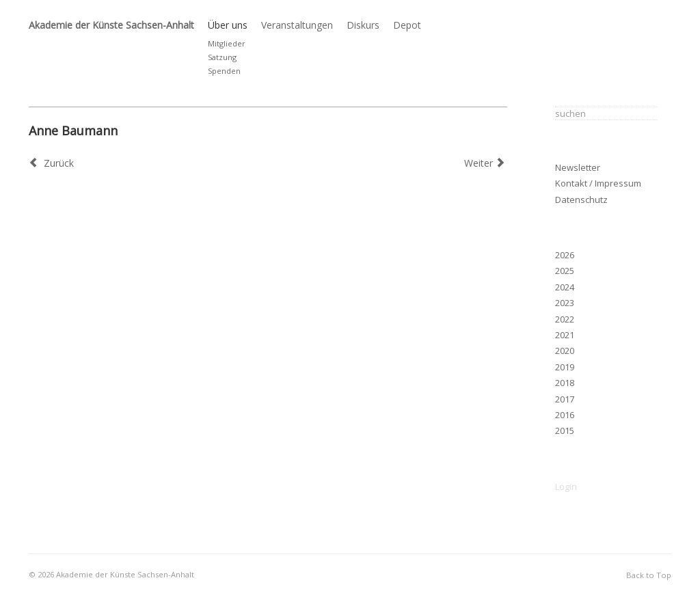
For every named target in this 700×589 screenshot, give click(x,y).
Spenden (224, 71)
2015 (565, 430)
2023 (565, 303)
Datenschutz (581, 200)
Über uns (228, 25)
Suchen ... (555, 105)
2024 (565, 287)
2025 (565, 271)
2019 (565, 367)
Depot (407, 25)
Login (566, 487)
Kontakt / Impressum (598, 183)
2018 (565, 383)
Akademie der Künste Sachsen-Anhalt (111, 25)
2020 (565, 351)
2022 (565, 319)
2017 (565, 399)
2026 (565, 255)
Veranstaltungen (297, 25)
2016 (565, 415)
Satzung (222, 57)
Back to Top (649, 575)
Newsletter (578, 167)
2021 (565, 335)
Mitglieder (227, 43)
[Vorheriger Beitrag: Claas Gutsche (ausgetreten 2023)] (51, 163)
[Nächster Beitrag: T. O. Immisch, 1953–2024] (486, 163)
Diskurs (363, 25)
